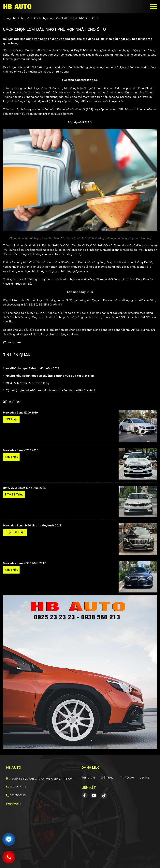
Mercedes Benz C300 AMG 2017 (24, 563)
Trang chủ (88, 778)
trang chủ (10, 18)
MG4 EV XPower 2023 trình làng (27, 383)
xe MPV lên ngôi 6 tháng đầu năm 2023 (32, 368)
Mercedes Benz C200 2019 (21, 450)
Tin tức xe (127, 778)
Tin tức (25, 18)
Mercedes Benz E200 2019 (20, 413)
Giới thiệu (107, 778)
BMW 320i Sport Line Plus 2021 (24, 488)
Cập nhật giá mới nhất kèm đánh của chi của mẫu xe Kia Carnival (50, 390)
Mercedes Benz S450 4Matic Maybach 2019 (32, 525)
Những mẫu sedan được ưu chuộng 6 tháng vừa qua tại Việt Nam (50, 376)
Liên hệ (144, 778)
